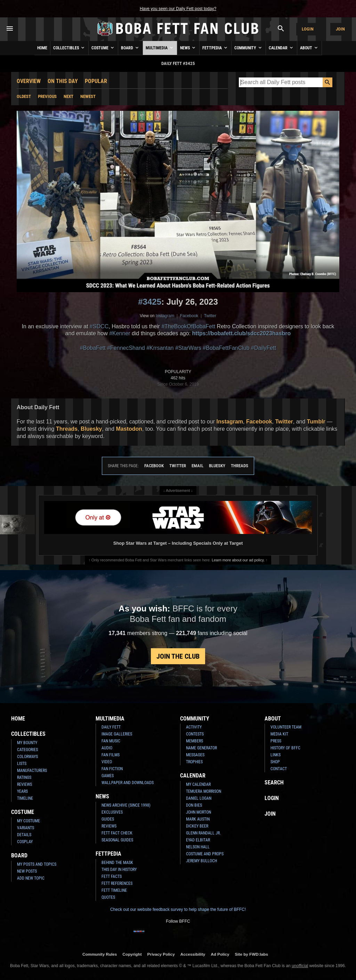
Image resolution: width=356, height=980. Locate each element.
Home (42, 48)
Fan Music (111, 741)
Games (108, 776)
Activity (194, 727)
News (188, 48)
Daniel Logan (199, 798)
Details (24, 835)
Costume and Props (205, 854)
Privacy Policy (161, 954)
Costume (103, 48)
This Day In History (119, 870)
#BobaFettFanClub (226, 348)
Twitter (210, 316)
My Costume (29, 821)
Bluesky (91, 429)
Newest (88, 96)
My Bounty (27, 743)
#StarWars (188, 348)
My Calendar (198, 784)
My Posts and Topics (37, 864)
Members (195, 741)
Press (276, 741)
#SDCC (99, 326)
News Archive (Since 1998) (126, 805)
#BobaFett (93, 348)
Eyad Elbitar (198, 840)
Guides (108, 819)
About (309, 48)
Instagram (165, 316)
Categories (27, 750)
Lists (22, 764)
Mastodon (129, 429)
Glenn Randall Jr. (203, 833)
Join (340, 29)
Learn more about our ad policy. (238, 560)
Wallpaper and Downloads (128, 783)
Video (107, 762)
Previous (47, 96)
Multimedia (160, 48)
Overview (29, 81)
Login (308, 29)
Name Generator (201, 748)
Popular (96, 81)
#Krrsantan (160, 348)
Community (249, 48)
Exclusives (112, 812)
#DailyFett (264, 348)
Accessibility (193, 954)
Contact (279, 769)
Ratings (24, 777)
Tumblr (316, 422)
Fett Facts (112, 876)
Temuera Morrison (204, 791)
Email (197, 466)
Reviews (25, 784)
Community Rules (100, 954)
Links (276, 755)
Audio (107, 748)
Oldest (24, 96)
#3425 (150, 302)
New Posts (27, 871)
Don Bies (194, 805)
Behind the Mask (117, 863)
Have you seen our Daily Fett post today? (178, 9)
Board (130, 48)
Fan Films (111, 755)
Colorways (27, 757)
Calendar (281, 48)
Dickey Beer (197, 826)
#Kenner (120, 333)
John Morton (199, 812)
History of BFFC (285, 748)
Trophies (194, 762)
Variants (26, 828)
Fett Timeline (114, 890)
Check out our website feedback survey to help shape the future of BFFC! (178, 909)
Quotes (108, 897)
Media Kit (279, 734)
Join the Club (178, 656)
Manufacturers (32, 771)
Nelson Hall (198, 847)
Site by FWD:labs (252, 954)
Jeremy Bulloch (201, 861)
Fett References (117, 883)
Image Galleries (117, 734)
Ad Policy (220, 954)
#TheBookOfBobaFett (188, 326)
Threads (67, 429)
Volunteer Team (286, 727)
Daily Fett (111, 727)
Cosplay (25, 842)
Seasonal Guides (117, 840)
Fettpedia (215, 48)
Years (22, 791)
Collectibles (69, 48)
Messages (195, 755)
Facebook (189, 316)
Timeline (25, 798)
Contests (195, 734)
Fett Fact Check (117, 833)
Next (68, 96)
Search (274, 783)
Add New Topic (31, 878)
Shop (275, 762)
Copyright (132, 954)
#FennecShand (126, 348)
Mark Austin (198, 819)
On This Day (63, 81)
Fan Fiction (112, 769)
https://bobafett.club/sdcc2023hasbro (242, 333)
